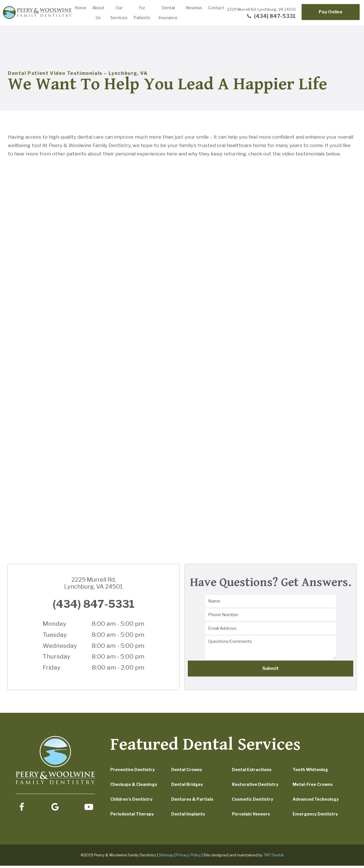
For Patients (142, 13)
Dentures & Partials (192, 801)
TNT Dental (274, 857)
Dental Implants (188, 816)
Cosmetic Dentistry (253, 801)
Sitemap (166, 857)
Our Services (119, 13)
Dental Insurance (168, 13)
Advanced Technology (316, 801)
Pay (331, 12)
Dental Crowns (187, 772)
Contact (216, 8)
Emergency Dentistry (315, 816)
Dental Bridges (187, 787)
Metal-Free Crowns (313, 787)
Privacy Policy (189, 857)
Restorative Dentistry (255, 787)
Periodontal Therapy (132, 816)
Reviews (194, 8)
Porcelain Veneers (251, 816)
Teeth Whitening (310, 772)
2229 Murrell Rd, (261, 9)
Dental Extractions (252, 772)
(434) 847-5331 (271, 16)
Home (81, 8)
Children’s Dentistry (131, 801)
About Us (98, 13)
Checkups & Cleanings (134, 787)
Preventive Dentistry (133, 772)
